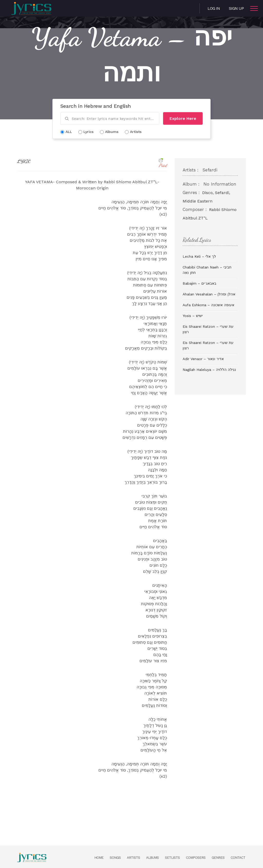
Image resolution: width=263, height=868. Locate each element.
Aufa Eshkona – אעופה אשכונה (208, 305)
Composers (196, 858)
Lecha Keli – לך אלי (199, 256)
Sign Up (236, 8)
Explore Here (183, 118)
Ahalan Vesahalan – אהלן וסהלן (209, 294)
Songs (115, 858)
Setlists (172, 858)
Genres (218, 858)
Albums (152, 858)
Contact (238, 858)
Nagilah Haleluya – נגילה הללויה (209, 370)
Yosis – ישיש (193, 316)
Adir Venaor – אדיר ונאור (203, 359)
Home (99, 858)
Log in (214, 8)
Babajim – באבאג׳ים (199, 283)
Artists (133, 858)
